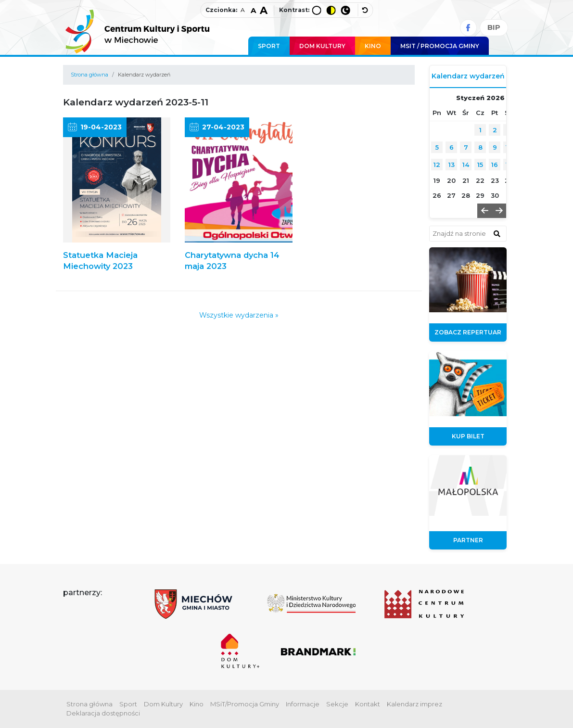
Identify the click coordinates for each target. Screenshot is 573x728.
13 (452, 165)
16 (495, 165)
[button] (484, 211)
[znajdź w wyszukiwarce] (497, 233)
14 (466, 165)
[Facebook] (468, 28)
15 (480, 165)
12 (437, 165)
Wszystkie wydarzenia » (239, 315)
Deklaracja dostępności (103, 713)
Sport (269, 46)
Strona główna (89, 75)
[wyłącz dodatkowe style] (365, 10)
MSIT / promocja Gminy (440, 46)
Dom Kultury (322, 46)
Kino (373, 46)
